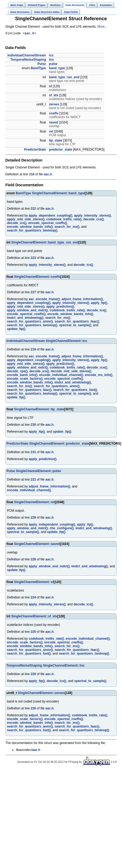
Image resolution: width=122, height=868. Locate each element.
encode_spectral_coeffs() (48, 224)
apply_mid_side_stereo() (26, 220)
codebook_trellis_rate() (64, 220)
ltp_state (55, 141)
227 (33, 293)
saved (53, 123)
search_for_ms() (67, 228)
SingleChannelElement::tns (64, 666)
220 (33, 675)
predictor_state (60, 150)
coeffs (54, 114)
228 (33, 560)
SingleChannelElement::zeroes (41, 694)
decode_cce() (94, 220)
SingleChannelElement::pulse (38, 472)
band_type (57, 69)
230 (33, 425)
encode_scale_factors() (25, 379)
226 (33, 709)
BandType (38, 69)
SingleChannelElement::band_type (58, 194)
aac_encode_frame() (44, 300)
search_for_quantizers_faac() (77, 322)
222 (33, 209)
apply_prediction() (60, 307)
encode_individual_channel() (61, 376)
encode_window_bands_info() (30, 228)
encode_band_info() (22, 376)
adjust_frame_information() (82, 300)
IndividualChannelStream (27, 56)
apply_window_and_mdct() (27, 311)
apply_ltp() (99, 304)
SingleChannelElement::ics (66, 342)
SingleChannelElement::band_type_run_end (45, 243)
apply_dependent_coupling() (50, 216)
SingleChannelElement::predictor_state (59, 444)
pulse (53, 65)
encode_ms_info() (99, 376)
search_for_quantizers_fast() (75, 391)
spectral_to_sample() (75, 326)
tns (51, 60)
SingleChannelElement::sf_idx (34, 617)
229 (33, 518)
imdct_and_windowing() (25, 319)
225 (33, 633)
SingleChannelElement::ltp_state (39, 410)
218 (32, 175)
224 (33, 598)
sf (50, 87)
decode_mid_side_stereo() (71, 372)
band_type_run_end (64, 78)
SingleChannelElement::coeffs (37, 278)
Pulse (42, 65)
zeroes (54, 105)
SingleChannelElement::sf (34, 583)
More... (102, 27)
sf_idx (54, 96)
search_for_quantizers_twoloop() (32, 231)
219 (33, 350)
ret (51, 132)
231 (33, 453)
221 (33, 480)
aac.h (29, 34)
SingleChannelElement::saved (37, 545)
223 (33, 259)
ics (51, 56)
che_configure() (62, 529)
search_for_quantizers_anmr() (30, 322)
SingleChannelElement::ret (35, 503)
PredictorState (35, 150)
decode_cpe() (17, 372)
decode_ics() (17, 224)
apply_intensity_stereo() (92, 216)
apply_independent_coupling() (52, 525)
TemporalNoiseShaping (28, 60)
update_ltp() (16, 330)
